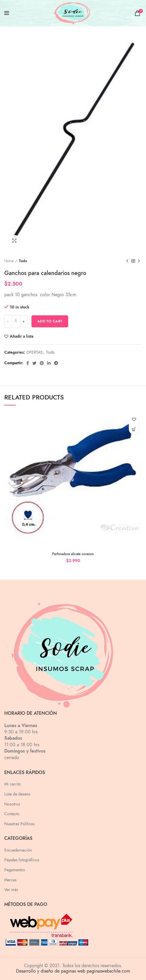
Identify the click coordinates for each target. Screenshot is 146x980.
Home (9, 261)
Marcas (10, 880)
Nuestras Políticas (19, 824)
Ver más (11, 890)
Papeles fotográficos (22, 860)
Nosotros (12, 804)
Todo (23, 261)
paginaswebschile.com (108, 971)
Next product (139, 261)
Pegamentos (15, 870)
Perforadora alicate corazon (73, 554)
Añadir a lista (21, 336)
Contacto (12, 814)
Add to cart (50, 321)
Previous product (127, 261)
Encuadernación (18, 850)
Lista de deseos (17, 794)
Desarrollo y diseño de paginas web (51, 971)
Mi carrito (13, 784)
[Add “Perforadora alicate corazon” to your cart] (134, 429)
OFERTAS (34, 353)
